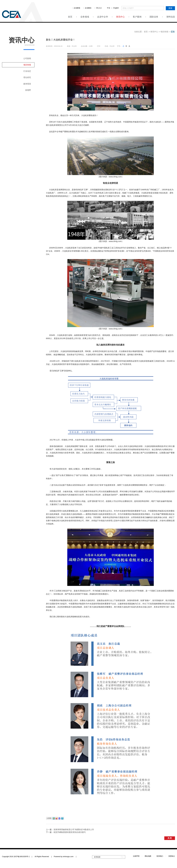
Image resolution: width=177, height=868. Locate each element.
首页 (70, 17)
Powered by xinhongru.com (65, 857)
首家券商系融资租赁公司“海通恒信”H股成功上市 (74, 829)
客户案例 (137, 17)
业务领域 (85, 17)
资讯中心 (120, 17)
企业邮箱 (77, 8)
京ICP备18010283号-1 (22, 857)
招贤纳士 (172, 856)
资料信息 (171, 17)
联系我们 (160, 856)
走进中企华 (103, 17)
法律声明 (136, 856)
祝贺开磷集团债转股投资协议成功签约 (70, 832)
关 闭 (170, 838)
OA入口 (99, 8)
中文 (109, 8)
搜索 (170, 8)
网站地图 (148, 856)
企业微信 (88, 8)
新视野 (28, 90)
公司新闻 (27, 58)
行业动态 (27, 71)
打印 (99, 46)
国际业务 (154, 17)
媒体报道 (27, 84)
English (116, 8)
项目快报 (164, 32)
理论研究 (27, 77)
